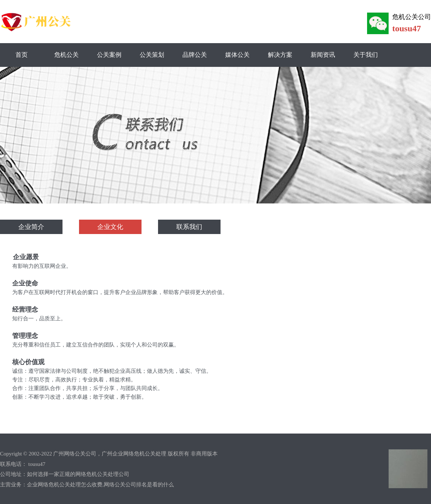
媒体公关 (237, 55)
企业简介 (31, 227)
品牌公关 (195, 55)
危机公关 (66, 55)
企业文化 (110, 227)
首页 (22, 55)
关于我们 (366, 55)
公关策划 (152, 55)
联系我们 (189, 227)
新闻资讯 (323, 55)
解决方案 (280, 55)
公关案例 (109, 55)
